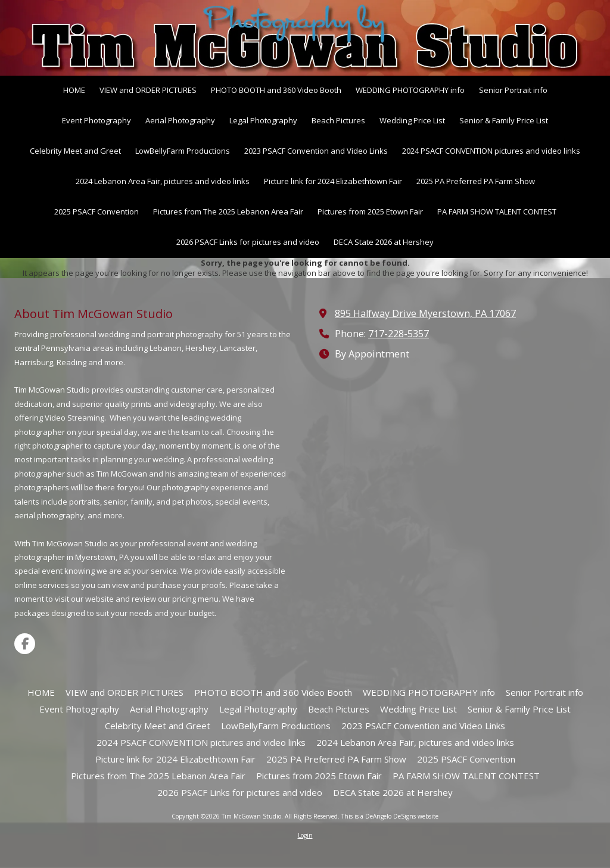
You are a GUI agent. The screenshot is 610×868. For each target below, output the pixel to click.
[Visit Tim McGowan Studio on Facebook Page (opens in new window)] (25, 644)
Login (305, 835)
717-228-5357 (399, 334)
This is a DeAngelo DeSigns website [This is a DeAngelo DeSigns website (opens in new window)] (390, 816)
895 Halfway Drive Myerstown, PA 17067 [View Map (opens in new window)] (425, 313)
